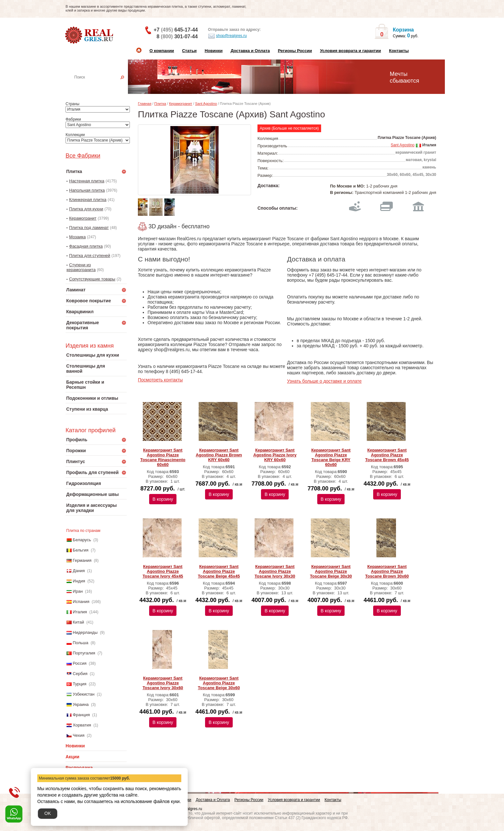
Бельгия (81, 550)
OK (48, 813)
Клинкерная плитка (88, 200)
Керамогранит (83, 218)
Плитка (160, 104)
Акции (72, 757)
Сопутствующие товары (92, 279)
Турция (80, 684)
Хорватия (82, 725)
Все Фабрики (83, 156)
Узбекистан (84, 694)
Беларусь (82, 540)
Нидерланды (85, 632)
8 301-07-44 (177, 37)
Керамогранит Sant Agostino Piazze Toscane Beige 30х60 (219, 683)
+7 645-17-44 (176, 30)
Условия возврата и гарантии (350, 51)
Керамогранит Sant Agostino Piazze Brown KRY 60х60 (219, 455)
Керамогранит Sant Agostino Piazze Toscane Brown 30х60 (387, 571)
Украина (81, 704)
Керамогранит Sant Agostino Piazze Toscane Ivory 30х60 (163, 683)
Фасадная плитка (86, 246)
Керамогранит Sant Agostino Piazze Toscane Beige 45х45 (219, 571)
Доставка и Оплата (250, 51)
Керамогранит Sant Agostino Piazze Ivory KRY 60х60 (275, 455)
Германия (82, 560)
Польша (80, 643)
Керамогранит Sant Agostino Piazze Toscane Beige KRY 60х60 (331, 457)
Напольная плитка (87, 190)
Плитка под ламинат (89, 228)
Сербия (80, 674)
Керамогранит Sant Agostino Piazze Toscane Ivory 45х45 (163, 571)
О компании (162, 51)
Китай (78, 622)
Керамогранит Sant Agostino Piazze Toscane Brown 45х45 (387, 455)
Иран (78, 591)
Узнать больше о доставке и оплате (324, 381)
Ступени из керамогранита (81, 267)
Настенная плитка (103, 86)
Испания (81, 602)
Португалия (84, 653)
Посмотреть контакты (160, 380)
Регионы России (295, 51)
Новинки (214, 51)
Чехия (78, 735)
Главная (145, 104)
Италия (80, 612)
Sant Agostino (206, 104)
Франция (81, 715)
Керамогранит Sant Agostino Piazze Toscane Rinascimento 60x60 (163, 457)
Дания (79, 571)
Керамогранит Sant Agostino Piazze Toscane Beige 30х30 (331, 571)
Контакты (399, 51)
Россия (80, 663)
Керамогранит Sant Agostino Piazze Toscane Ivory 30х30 (275, 571)
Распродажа (79, 768)
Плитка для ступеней (90, 256)
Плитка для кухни (86, 209)
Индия (79, 581)
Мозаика (77, 237)
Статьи (189, 51)
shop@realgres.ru (227, 36)
